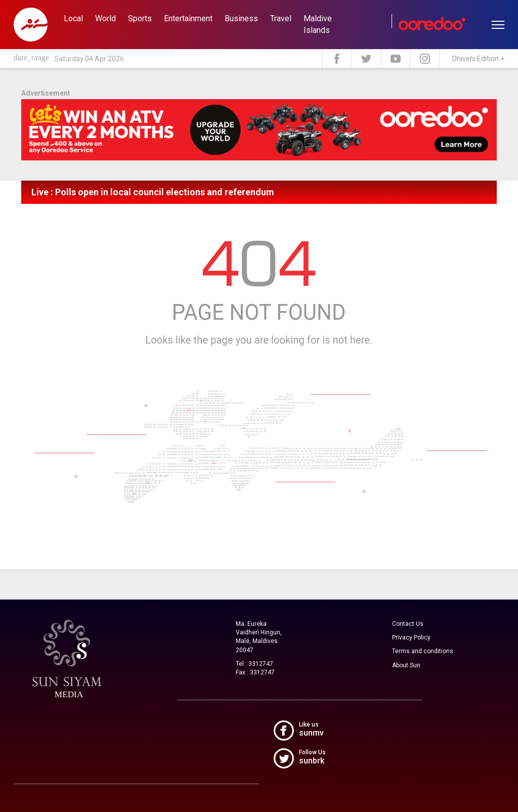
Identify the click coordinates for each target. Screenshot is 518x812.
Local (73, 18)
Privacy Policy (411, 637)
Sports (140, 18)
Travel (281, 18)
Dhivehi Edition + (478, 59)
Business (241, 18)
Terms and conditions (423, 651)
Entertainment (188, 18)
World (105, 18)
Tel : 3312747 (254, 664)
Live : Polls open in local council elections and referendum (153, 192)
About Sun (406, 665)
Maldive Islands (318, 24)
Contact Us (408, 624)
